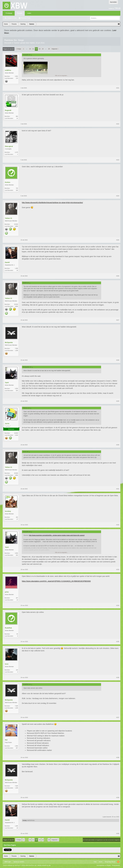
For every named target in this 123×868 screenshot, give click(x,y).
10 (30, 49)
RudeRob (8, 628)
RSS (118, 862)
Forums (20, 13)
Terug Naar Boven (110, 862)
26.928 (16, 224)
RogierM (8, 110)
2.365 (16, 746)
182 (17, 517)
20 (49, 49)
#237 (118, 717)
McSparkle (9, 342)
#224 (118, 196)
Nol (6, 740)
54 (17, 634)
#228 (118, 360)
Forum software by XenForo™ (20, 865)
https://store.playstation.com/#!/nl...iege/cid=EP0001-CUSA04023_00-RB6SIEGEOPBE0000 (56, 581)
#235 (118, 642)
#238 (118, 757)
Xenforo (22, 862)
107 (17, 598)
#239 (118, 798)
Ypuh (7, 383)
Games (17, 43)
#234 (118, 605)
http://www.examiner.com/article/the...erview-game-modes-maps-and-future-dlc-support (57, 535)
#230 (118, 445)
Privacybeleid (116, 865)
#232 (118, 525)
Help (95, 862)
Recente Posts (26, 18)
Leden (29, 13)
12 (36, 49)
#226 (118, 276)
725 (17, 188)
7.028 (16, 348)
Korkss (8, 182)
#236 (118, 677)
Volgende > (55, 49)
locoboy (8, 511)
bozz (7, 664)
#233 (118, 569)
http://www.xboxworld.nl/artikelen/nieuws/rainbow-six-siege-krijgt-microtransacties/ (52, 203)
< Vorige (19, 49)
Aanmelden (113, 2)
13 (40, 49)
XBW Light (8, 862)
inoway (25, 820)
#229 (118, 401)
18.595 (16, 433)
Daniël (7, 262)
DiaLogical (9, 146)
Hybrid (32, 43)
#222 (118, 124)
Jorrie (7, 424)
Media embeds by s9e (44, 865)
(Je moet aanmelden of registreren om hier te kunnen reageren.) (102, 840)
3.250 (16, 389)
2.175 (16, 152)
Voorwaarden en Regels (104, 865)
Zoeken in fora (12, 18)
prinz (7, 592)
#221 (118, 88)
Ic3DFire (8, 70)
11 (33, 49)
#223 (118, 160)
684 (17, 116)
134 (17, 670)
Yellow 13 (8, 218)
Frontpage (9, 13)
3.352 (16, 76)
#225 (118, 240)
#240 (118, 833)
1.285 (16, 268)
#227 (118, 320)
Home (101, 862)
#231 (118, 489)
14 (43, 49)
